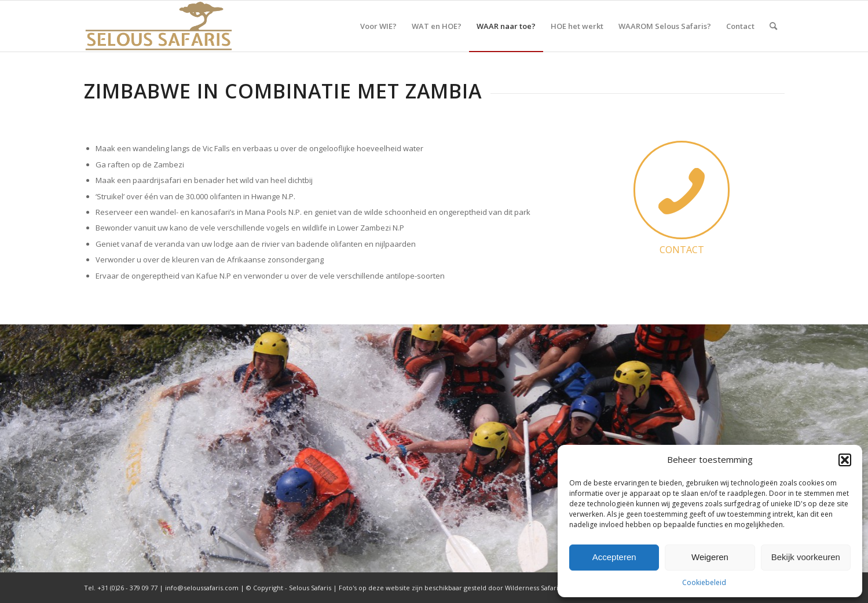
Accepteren (614, 557)
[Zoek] (773, 26)
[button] (845, 460)
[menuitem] (378, 26)
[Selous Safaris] (159, 26)
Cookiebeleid (704, 582)
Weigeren (710, 557)
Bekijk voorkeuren (806, 557)
